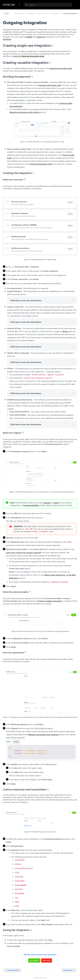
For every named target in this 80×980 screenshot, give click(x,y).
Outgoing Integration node (61, 68)
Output (16, 742)
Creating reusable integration (50, 601)
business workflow (31, 505)
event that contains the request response (23, 552)
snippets (47, 502)
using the (29, 56)
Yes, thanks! (34, 959)
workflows (7, 39)
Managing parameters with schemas (43, 734)
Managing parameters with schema (24, 112)
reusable (29, 37)
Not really (47, 959)
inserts (56, 502)
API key (65, 331)
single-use (41, 37)
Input (8, 742)
